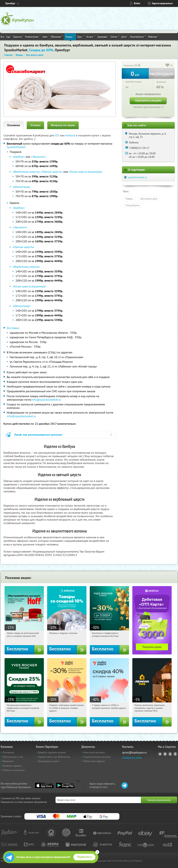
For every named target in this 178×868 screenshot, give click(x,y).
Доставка (13, 328)
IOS (57, 135)
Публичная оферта (94, 761)
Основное (13, 125)
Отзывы (35, 125)
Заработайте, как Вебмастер (54, 757)
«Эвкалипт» (38, 157)
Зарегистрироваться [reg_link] (162, 3)
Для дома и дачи (149, 199)
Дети (125, 36)
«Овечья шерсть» (52, 172)
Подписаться (85, 857)
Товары (70, 36)
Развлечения (33, 36)
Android (71, 135)
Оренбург (10, 3)
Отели (115, 36)
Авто (46, 36)
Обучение (57, 36)
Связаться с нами (132, 757)
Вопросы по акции (63, 125)
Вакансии (8, 761)
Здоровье (103, 36)
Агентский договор (94, 752)
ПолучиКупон (138, 36)
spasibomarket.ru (138, 177)
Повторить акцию (148, 101)
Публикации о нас (13, 757)
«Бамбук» (19, 157)
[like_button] (167, 65)
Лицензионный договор (97, 757)
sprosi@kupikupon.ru (134, 752)
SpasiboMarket (16, 147)
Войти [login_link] (137, 3)
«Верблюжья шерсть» (26, 172)
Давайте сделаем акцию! (52, 752)
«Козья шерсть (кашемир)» (86, 172)
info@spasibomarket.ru (47, 400)
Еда (9, 36)
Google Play (65, 785)
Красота (18, 36)
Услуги (91, 36)
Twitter (170, 754)
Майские (153, 36)
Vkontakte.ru (165, 754)
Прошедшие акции (49, 761)
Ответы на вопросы (14, 770)
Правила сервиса (12, 766)
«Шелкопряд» (21, 187)
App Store (44, 785)
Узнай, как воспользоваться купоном (38, 435)
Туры (81, 36)
